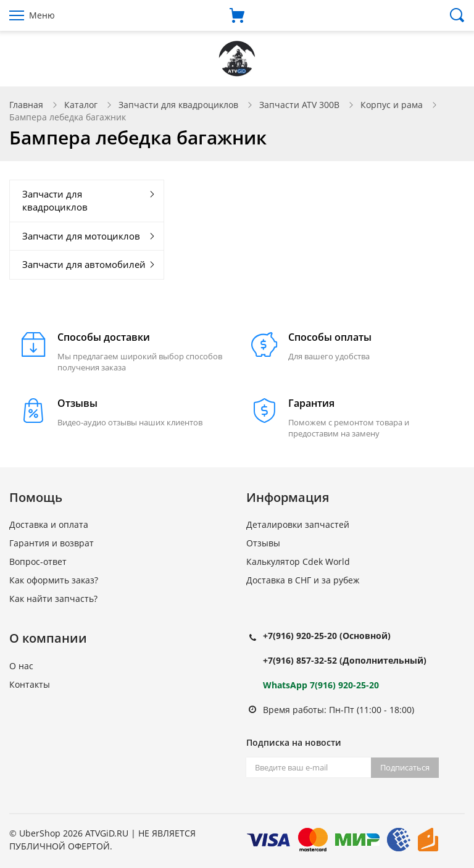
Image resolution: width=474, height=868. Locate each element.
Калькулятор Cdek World (298, 561)
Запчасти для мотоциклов (81, 236)
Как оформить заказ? (54, 580)
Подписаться (405, 767)
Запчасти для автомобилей (84, 264)
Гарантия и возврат (52, 543)
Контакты (30, 684)
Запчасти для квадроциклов (178, 105)
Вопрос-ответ (38, 561)
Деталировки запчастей (298, 524)
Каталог (81, 105)
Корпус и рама (392, 105)
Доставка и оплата (49, 524)
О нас (21, 666)
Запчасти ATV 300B (299, 105)
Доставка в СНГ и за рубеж (303, 580)
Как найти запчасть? (53, 599)
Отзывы (263, 543)
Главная (26, 105)
